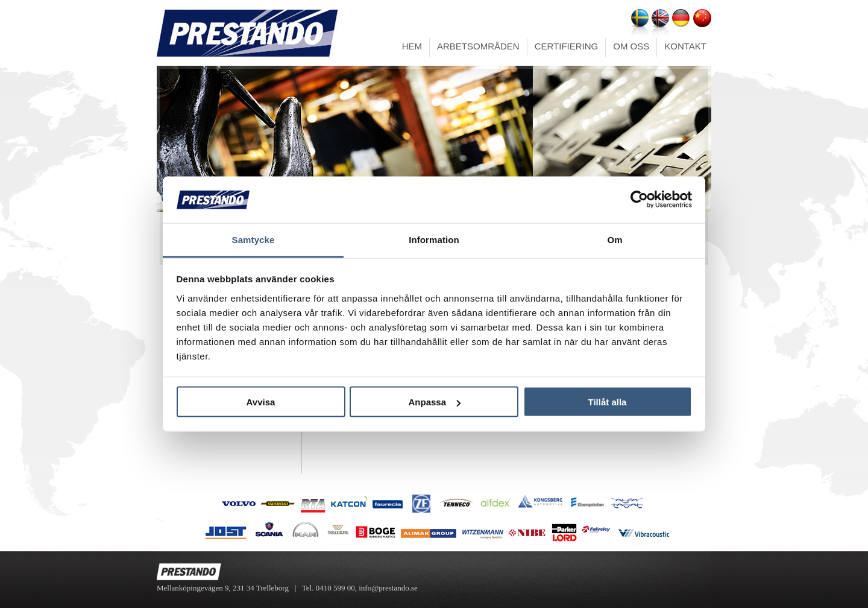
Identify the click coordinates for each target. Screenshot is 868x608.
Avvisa (261, 402)
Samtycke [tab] (253, 239)
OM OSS (631, 46)
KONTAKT (685, 46)
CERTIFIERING (567, 46)
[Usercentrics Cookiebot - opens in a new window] (639, 200)
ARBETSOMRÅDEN (478, 46)
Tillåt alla (608, 402)
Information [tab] (434, 239)
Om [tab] (615, 239)
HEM (412, 46)
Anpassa (434, 402)
